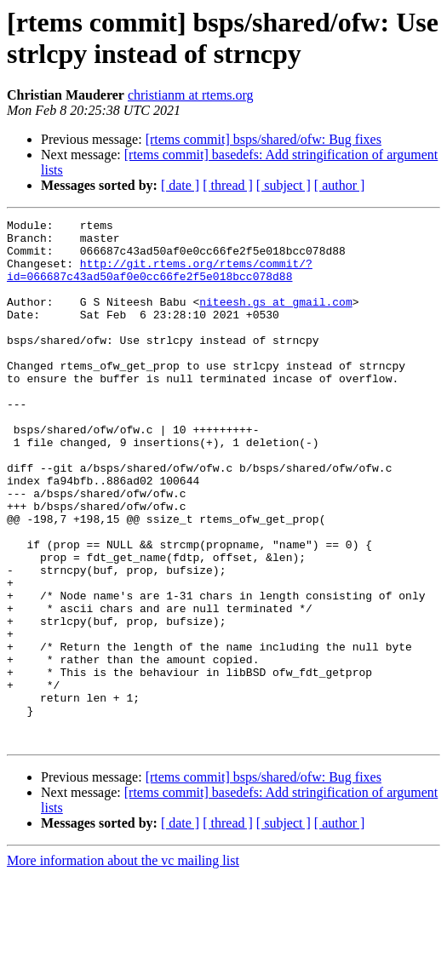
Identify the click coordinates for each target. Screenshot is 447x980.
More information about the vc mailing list (123, 965)
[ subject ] (284, 185)
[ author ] (340, 185)
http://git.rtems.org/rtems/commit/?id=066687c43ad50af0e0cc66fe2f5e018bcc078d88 (160, 281)
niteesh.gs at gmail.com (275, 319)
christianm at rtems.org (191, 95)
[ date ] (180, 185)
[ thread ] (228, 185)
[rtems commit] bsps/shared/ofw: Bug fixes (264, 139)
